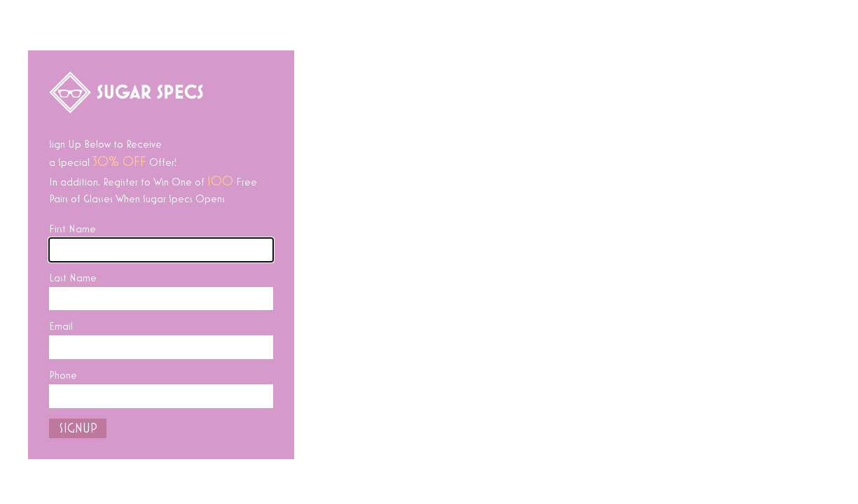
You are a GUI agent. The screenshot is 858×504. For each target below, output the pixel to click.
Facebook (433, 477)
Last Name (73, 278)
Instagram (509, 477)
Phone (63, 375)
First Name (72, 229)
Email (61, 326)
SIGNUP (78, 428)
